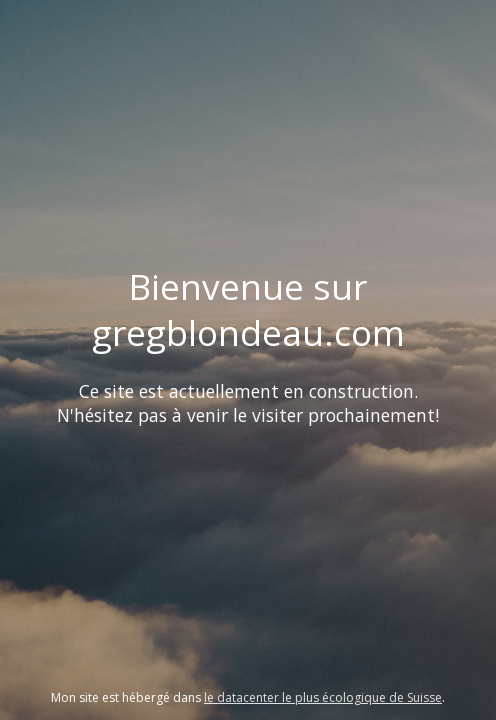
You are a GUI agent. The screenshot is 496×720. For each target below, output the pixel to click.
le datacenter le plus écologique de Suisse (323, 697)
